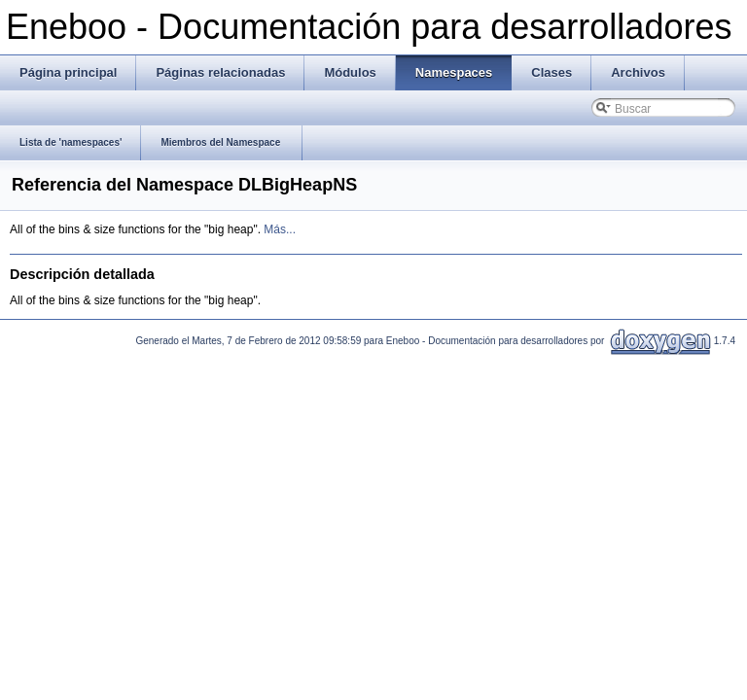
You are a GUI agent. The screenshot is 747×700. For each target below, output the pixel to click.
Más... (280, 229)
